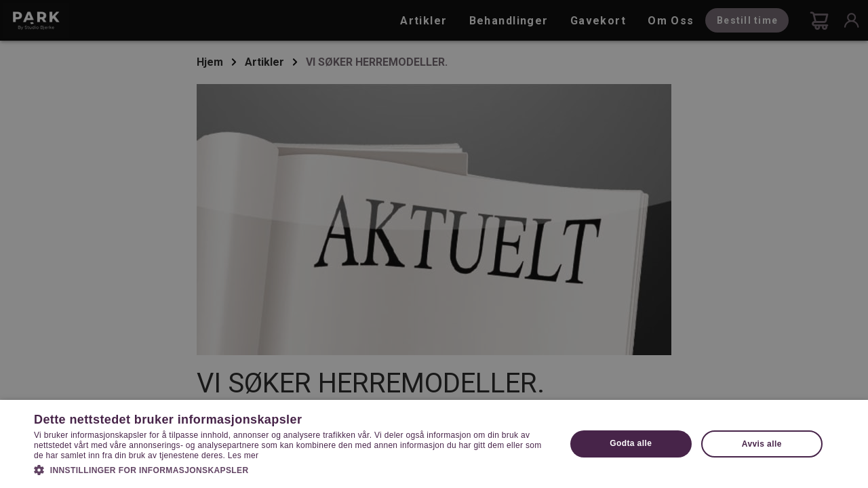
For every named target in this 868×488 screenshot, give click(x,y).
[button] (292, 469)
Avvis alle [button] (762, 444)
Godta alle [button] (631, 443)
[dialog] (434, 244)
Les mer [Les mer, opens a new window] (243, 455)
